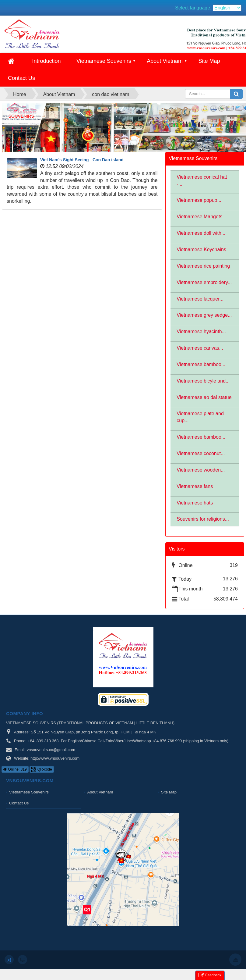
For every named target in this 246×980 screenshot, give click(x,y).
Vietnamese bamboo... (201, 364)
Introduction (46, 61)
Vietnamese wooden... (201, 470)
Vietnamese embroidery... (204, 282)
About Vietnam (165, 61)
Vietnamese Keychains (201, 249)
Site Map (209, 61)
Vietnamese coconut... (201, 453)
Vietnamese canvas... (200, 348)
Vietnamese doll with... (201, 233)
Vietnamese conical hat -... (202, 180)
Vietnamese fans (195, 486)
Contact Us (21, 78)
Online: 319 (15, 769)
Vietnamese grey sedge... (204, 315)
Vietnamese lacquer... (200, 299)
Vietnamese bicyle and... (203, 381)
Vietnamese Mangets (199, 217)
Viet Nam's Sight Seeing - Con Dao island (82, 160)
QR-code (42, 769)
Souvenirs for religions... (203, 519)
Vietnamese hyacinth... (201, 331)
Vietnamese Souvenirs (104, 61)
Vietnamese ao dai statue (204, 397)
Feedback (210, 975)
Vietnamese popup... (199, 200)
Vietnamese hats (195, 503)
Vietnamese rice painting (203, 266)
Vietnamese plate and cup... (200, 417)
